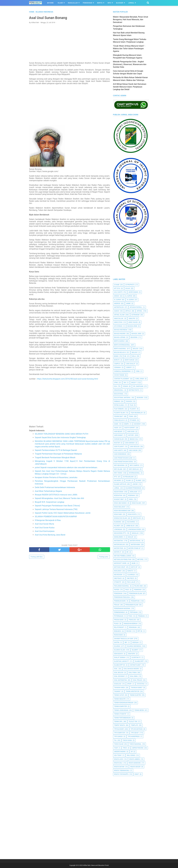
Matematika (119, 541)
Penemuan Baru (120, 601)
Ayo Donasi (118, 326)
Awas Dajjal (119, 319)
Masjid (131, 537)
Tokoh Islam (119, 744)
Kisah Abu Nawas (120, 503)
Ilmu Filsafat (119, 447)
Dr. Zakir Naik (138, 386)
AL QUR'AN (129, 296)
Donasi (125, 386)
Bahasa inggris (120, 334)
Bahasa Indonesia (121, 330)
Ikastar (117, 443)
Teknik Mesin (139, 710)
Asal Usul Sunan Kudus (45, 528)
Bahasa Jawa (136, 334)
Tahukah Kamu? (137, 688)
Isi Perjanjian (128, 477)
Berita (100, 3)
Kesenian (131, 495)
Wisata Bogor (135, 767)
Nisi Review (118, 575)
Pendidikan (87, 3)
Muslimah (118, 571)
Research (118, 631)
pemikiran (138, 590)
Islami (60, 3)
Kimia (131, 499)
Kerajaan (134, 492)
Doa (116, 386)
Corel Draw (139, 379)
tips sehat (135, 733)
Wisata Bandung (135, 763)
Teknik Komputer (121, 706)
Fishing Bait (119, 416)
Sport (129, 684)
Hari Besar (118, 432)
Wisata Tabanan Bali (122, 770)
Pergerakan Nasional (122, 608)
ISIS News (118, 480)
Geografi (137, 424)
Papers (117, 590)
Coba (138, 371)
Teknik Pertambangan (122, 718)
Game (116, 424)
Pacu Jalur (131, 582)
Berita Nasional (120, 349)
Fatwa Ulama (119, 405)
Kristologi (137, 518)
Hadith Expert (130, 428)
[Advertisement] (70, 43)
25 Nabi (117, 285)
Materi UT (118, 552)
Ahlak (128, 288)
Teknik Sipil (118, 722)
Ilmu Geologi (135, 447)
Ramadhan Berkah (131, 624)
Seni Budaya (119, 654)
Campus (117, 364)
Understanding (120, 752)
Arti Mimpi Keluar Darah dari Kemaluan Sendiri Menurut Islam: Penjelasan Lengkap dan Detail (130, 87)
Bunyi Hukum (130, 360)
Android (117, 304)
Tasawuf (117, 691)
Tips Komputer (120, 733)
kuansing (118, 522)
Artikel (140, 311)
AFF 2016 (117, 288)
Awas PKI (132, 319)
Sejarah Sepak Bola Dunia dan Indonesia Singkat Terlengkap (60, 438)
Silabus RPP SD (120, 665)
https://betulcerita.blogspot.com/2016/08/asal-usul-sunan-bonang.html (67, 379)
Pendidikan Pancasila (122, 597)
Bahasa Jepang (120, 337)
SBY (126, 642)
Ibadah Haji (134, 439)
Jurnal (131, 3)
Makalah (135, 533)
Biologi (136, 349)
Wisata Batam (119, 767)
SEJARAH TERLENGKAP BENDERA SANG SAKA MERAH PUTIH (62, 434)
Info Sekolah (134, 469)
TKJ (115, 740)
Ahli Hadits (118, 292)
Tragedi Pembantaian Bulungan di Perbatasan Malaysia (58, 454)
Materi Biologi (120, 545)
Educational (119, 394)
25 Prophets (130, 285)
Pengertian (135, 601)
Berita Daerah (119, 341)
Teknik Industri (120, 699)
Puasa (116, 624)
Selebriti (135, 650)
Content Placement (122, 379)
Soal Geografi (119, 676)
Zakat (137, 774)
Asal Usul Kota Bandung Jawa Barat (50, 535)
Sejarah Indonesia (134, 646)
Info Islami (118, 469)
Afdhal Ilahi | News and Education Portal (96, 865)
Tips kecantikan (137, 729)
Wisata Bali (118, 763)
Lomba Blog (130, 526)
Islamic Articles (120, 484)
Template (134, 725)
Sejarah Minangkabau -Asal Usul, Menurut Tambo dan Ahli (59, 499)
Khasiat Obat (119, 499)
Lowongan (118, 529)
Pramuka (141, 616)
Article (128, 311)
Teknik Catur (119, 695)
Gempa (126, 424)
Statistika (141, 684)
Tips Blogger (119, 729)
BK (125, 356)
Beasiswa (134, 337)
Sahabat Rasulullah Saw (124, 639)
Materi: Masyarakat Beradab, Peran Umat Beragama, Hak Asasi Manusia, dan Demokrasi (131, 20)
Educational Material (122, 398)
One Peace (118, 578)
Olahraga (131, 575)
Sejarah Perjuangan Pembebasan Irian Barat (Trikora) (57, 506)
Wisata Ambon (134, 759)
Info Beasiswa (119, 465)
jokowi (135, 484)
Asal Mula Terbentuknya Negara (48, 491)
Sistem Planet (135, 665)
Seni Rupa (132, 654)
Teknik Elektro (135, 695)
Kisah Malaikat (120, 507)
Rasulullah (73, 3)
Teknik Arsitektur (133, 691)
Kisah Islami (136, 503)
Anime (128, 304)
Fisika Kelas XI (119, 420)
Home (50, 3)
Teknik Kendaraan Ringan (124, 703)
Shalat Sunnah (120, 657)
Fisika (131, 416)
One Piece (130, 578)
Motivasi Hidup (120, 567)
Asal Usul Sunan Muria (44, 524)
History (131, 435)
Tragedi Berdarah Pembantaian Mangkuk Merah (55, 458)
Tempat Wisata (120, 725)
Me (127, 552)
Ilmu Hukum (133, 450)
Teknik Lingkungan (121, 710)
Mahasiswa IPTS (120, 533)
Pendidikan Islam (136, 594)
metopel (140, 560)
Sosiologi (118, 684)
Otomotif (118, 582)
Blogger (120, 3)
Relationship (119, 627)
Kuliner (117, 526)
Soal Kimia (134, 676)
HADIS (116, 428)
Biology (135, 352)
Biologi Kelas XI (120, 352)
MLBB (134, 563)
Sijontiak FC (136, 657)
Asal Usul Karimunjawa (45, 531)
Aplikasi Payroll (136, 307)
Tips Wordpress (134, 737)
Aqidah (117, 311)
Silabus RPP (139, 661)
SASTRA (117, 642)
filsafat (133, 409)
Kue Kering (131, 522)
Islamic (139, 480)
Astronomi (135, 315)
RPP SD (140, 631)
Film (131, 405)
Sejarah (117, 646)
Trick (125, 748)
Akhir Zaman (133, 292)
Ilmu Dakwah (130, 443)
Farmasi (117, 401)
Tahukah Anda (120, 688)
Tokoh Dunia (127, 740)
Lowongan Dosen (134, 529)
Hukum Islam (119, 439)
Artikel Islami (119, 315)
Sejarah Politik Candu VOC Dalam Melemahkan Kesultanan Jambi (63, 513)
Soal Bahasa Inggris (131, 669)
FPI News (133, 420)
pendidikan (118, 594)
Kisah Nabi (118, 514)
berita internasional (122, 345)
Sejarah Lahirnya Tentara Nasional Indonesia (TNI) (56, 509)
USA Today (118, 755)
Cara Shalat (131, 364)
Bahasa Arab (132, 326)
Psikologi (132, 620)
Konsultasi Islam (121, 518)
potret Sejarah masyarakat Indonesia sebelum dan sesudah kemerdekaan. (66, 468)
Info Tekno (118, 473)
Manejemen (118, 537)
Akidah (117, 296)
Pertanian (134, 612)
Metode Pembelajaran (123, 556)
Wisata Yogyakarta (121, 774)
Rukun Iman (118, 635)
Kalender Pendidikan (133, 488)
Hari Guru (131, 432)
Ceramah (118, 367)
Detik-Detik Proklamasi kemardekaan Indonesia (55, 488)
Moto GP (134, 567)
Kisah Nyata (132, 514)
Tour (116, 748)
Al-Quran (130, 300)
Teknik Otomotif (120, 714)
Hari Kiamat (119, 435)
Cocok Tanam (119, 375)
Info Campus (134, 465)
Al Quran (118, 300)
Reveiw (129, 631)
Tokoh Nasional (135, 744)
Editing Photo (134, 390)
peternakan (119, 616)
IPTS (116, 477)
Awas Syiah (118, 322)
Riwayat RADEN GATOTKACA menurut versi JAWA (56, 495)
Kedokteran (119, 492)
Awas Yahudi (133, 322)
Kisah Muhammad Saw (122, 511)
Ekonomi (140, 398)
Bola (134, 356)
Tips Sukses (118, 737)
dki (125, 383)
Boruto (117, 360)
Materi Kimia (135, 545)
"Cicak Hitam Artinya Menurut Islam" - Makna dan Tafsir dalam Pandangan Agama (129, 49)
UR (132, 752)
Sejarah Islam (120, 650)
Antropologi (119, 307)
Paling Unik (139, 586)
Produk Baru (119, 620)
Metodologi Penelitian (123, 560)
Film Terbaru (119, 409)
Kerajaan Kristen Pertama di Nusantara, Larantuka (56, 478)
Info (109, 3)
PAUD (127, 590)
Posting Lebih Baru (37, 557)
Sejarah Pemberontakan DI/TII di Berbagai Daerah (56, 450)
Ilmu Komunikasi (120, 454)
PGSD (130, 616)
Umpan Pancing (138, 748)
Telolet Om (133, 722)
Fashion (129, 401)
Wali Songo (131, 755)
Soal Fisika (133, 673)
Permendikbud (119, 612)
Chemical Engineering (122, 371)
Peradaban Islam (132, 605)
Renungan (133, 627)
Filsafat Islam (119, 413)
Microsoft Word (120, 563)
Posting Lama (104, 557)
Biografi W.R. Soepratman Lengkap (50, 502)
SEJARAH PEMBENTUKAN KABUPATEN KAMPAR (56, 517)
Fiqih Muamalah (137, 413)
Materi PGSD (119, 548)
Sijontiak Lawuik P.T (122, 661)
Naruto (130, 571)
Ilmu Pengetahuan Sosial (124, 462)
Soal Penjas (138, 680)
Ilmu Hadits (118, 450)
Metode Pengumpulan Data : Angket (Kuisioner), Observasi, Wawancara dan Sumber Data (130, 64)
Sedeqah (136, 642)
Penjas (117, 605)
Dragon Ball (119, 390)
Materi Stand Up (134, 548)
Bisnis (116, 356)
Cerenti (129, 367)
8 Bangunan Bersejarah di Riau (48, 520)
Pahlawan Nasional (122, 586)
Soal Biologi (119, 673)
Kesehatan (118, 495)
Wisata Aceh (119, 759)
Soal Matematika (121, 680)
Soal (116, 669)
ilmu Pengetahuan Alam (123, 458)
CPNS (116, 383)
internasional (134, 473)
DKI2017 (134, 383)
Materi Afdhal (135, 541)
